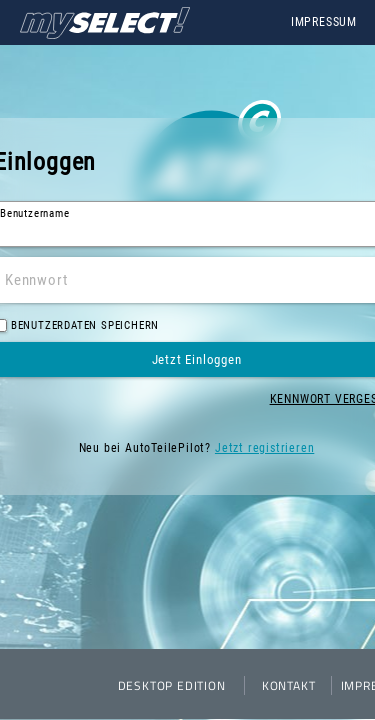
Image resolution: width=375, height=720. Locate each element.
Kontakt (289, 685)
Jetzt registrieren (264, 448)
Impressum (324, 22)
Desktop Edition (172, 685)
